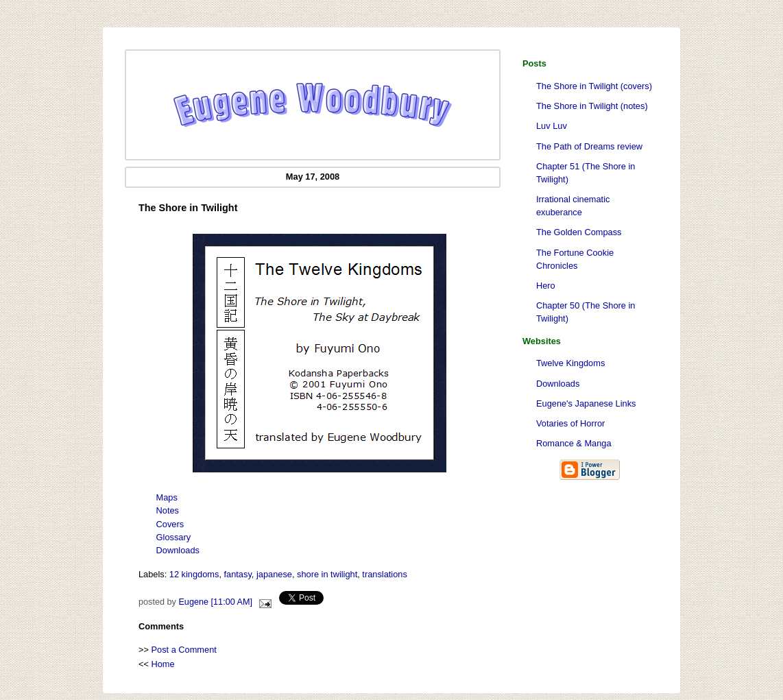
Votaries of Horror (570, 423)
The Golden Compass (579, 232)
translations (384, 574)
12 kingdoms (194, 574)
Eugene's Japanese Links (586, 403)
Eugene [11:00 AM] (215, 602)
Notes (168, 510)
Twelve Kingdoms (570, 363)
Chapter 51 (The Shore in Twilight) (586, 173)
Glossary (174, 537)
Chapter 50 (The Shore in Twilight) (586, 312)
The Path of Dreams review (589, 146)
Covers (170, 524)
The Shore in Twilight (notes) (592, 106)
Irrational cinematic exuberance (573, 206)
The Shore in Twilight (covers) (594, 86)
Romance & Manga (574, 443)
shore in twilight (327, 574)
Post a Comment (184, 650)
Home (163, 664)
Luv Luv (552, 126)
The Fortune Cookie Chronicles (575, 259)
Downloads (558, 384)
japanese (274, 574)
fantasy (238, 574)
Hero (546, 286)
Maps (167, 497)
